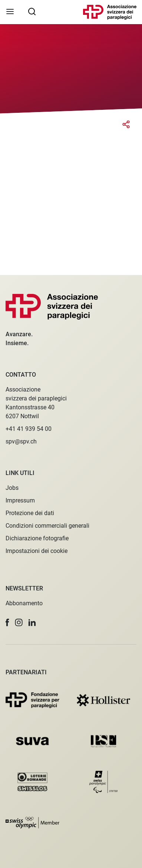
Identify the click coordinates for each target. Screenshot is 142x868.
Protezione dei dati (30, 513)
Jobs (12, 488)
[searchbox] (32, 11)
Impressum (20, 500)
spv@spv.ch (21, 441)
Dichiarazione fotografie (37, 538)
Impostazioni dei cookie (37, 551)
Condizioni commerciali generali (47, 526)
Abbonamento (24, 603)
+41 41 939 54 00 (29, 429)
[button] (7, 623)
